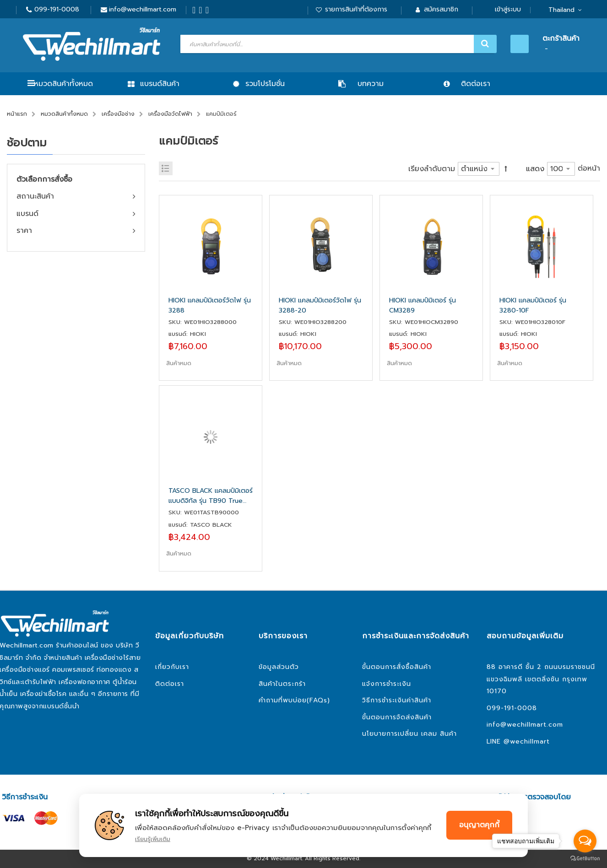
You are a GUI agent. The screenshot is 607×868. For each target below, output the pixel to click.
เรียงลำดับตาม (432, 169)
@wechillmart (527, 741)
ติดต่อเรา (170, 684)
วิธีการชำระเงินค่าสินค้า (397, 700)
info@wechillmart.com (143, 9)
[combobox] (337, 44)
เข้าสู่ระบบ (508, 9)
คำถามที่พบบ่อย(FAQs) (294, 700)
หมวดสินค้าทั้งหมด (63, 84)
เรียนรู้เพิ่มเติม (153, 839)
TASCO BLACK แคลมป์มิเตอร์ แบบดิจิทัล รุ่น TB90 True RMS (211, 496)
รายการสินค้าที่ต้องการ (356, 9)
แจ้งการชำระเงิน (387, 684)
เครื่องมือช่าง (118, 114)
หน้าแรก (17, 114)
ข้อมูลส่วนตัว (279, 667)
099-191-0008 (57, 9)
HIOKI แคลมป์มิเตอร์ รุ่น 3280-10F (533, 305)
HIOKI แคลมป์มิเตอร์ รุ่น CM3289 (423, 305)
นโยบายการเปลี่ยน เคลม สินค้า (409, 734)
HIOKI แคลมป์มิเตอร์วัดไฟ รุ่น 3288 (210, 305)
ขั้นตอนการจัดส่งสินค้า (397, 717)
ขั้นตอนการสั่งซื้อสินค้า (397, 667)
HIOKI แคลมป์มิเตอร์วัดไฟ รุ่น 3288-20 (320, 305)
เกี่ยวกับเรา (172, 667)
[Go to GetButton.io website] (585, 859)
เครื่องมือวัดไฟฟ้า (170, 114)
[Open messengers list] (585, 841)
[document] (303, 825)
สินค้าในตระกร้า (282, 684)
